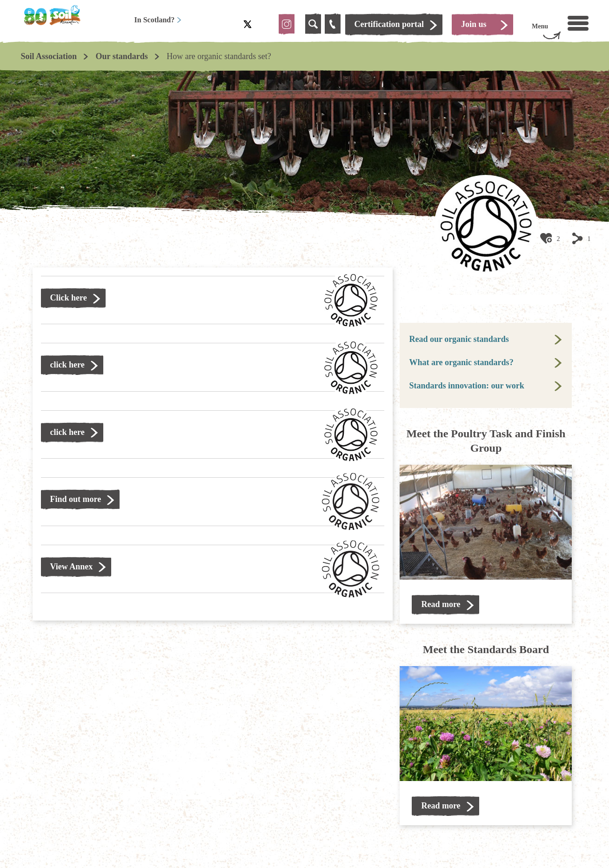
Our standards (122, 56)
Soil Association (49, 56)
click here (67, 365)
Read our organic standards (459, 339)
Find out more (76, 499)
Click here (69, 298)
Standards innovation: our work (466, 386)
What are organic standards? (461, 362)
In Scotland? (158, 20)
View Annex (72, 567)
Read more (441, 604)
